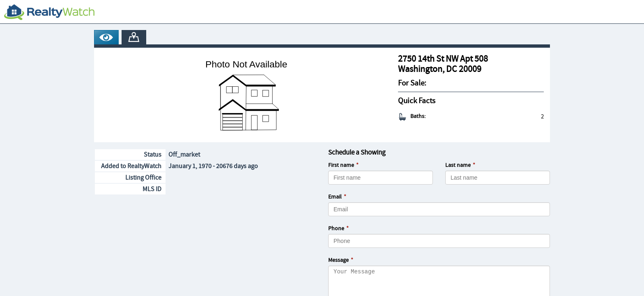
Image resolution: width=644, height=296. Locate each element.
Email (335, 197)
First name (341, 165)
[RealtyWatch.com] (49, 12)
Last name (458, 165)
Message (338, 260)
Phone (336, 229)
